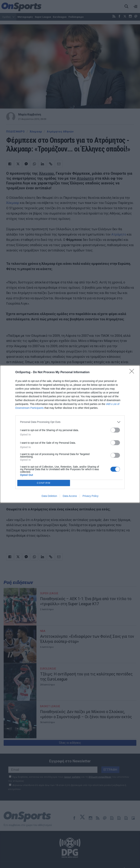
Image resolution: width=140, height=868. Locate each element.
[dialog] (70, 434)
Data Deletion (49, 496)
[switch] (115, 430)
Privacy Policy (91, 496)
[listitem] (70, 422)
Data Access (70, 496)
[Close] (133, 372)
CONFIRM (44, 483)
